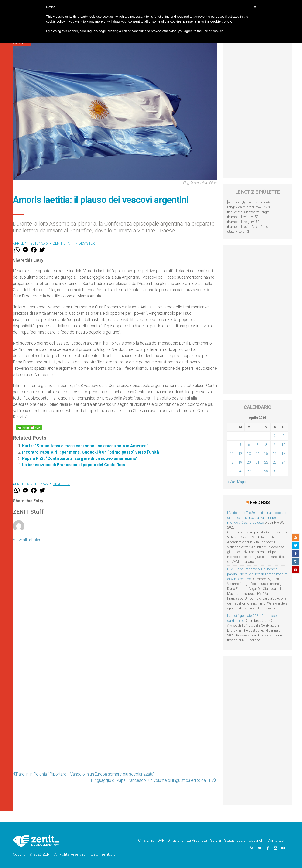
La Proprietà (197, 840)
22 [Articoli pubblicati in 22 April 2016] (266, 462)
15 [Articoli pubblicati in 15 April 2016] (266, 454)
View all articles (27, 540)
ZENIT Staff (63, 243)
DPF (161, 840)
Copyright (256, 840)
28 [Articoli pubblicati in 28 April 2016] (257, 471)
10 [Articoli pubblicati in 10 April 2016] (283, 445)
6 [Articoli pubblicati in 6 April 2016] (249, 445)
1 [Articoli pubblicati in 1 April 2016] (266, 436)
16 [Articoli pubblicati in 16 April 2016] (275, 454)
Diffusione (176, 840)
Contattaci (276, 840)
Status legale (235, 840)
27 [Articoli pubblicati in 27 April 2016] (249, 471)
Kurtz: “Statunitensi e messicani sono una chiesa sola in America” (85, 446)
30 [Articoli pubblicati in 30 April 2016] (275, 471)
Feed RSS (260, 502)
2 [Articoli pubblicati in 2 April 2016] (275, 436)
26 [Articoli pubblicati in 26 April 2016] (240, 471)
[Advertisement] (115, 729)
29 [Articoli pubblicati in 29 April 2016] (266, 471)
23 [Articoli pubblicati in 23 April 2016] (275, 462)
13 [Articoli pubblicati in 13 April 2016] (249, 454)
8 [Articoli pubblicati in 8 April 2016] (266, 445)
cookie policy (221, 21)
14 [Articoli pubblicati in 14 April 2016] (257, 454)
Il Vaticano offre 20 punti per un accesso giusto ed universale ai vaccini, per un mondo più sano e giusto (257, 518)
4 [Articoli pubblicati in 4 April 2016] (232, 445)
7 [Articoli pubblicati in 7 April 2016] (257, 445)
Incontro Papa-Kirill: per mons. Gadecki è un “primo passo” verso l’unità (91, 452)
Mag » (242, 482)
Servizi (216, 840)
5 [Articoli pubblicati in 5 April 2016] (240, 445)
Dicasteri (87, 243)
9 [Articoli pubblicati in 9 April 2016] (275, 445)
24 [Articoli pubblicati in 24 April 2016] (283, 462)
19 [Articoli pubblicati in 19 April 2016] (240, 462)
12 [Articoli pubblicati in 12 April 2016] (240, 454)
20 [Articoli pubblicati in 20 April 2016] (249, 462)
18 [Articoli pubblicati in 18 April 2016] (232, 462)
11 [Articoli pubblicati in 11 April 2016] (232, 454)
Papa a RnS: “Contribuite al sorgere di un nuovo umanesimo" (80, 458)
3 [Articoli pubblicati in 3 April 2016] (283, 436)
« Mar (231, 482)
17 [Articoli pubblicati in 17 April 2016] (283, 454)
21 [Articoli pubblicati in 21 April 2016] (257, 462)
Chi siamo (146, 840)
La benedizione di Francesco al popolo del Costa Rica (74, 465)
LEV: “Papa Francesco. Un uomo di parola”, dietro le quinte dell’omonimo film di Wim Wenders (257, 574)
